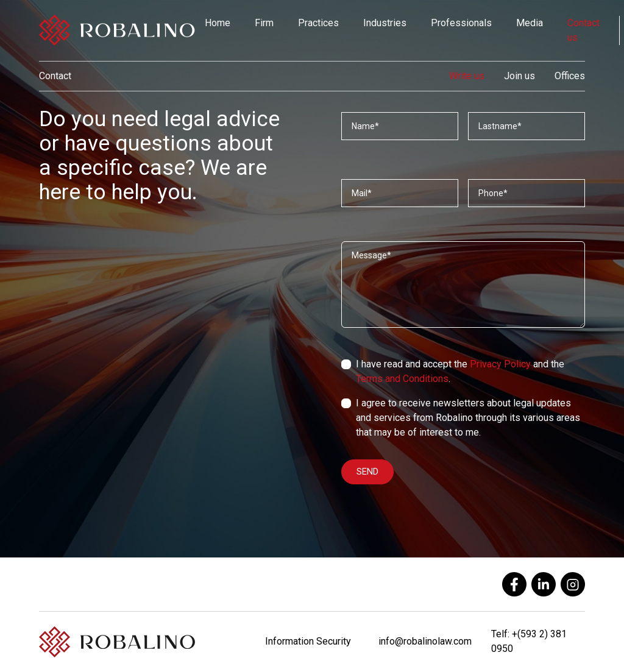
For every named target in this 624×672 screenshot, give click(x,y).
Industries (385, 23)
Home (218, 23)
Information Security (308, 641)
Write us (467, 76)
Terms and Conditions (402, 379)
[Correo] (400, 193)
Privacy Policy (500, 364)
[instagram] (573, 584)
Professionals (461, 23)
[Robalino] (117, 30)
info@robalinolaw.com (425, 641)
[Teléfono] (526, 193)
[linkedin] (544, 584)
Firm (264, 23)
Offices (570, 76)
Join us (519, 76)
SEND (367, 472)
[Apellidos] (526, 126)
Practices (318, 23)
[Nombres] (400, 126)
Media (530, 23)
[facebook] (514, 584)
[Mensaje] (463, 285)
